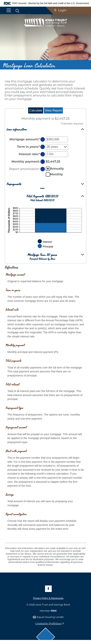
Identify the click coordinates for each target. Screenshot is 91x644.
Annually (57, 169)
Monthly (56, 174)
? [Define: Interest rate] (43, 154)
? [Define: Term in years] (43, 147)
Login (62, 10)
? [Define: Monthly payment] (43, 162)
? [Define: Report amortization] (43, 169)
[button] (45, 129)
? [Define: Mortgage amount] (43, 139)
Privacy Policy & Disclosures (48, 598)
